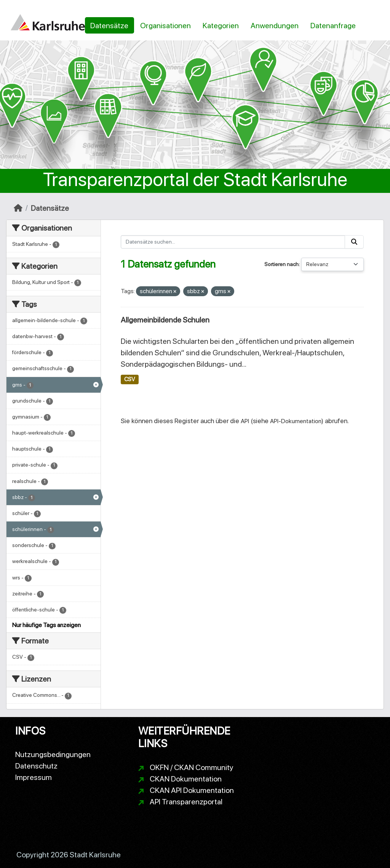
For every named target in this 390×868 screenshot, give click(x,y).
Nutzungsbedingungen (53, 754)
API (245, 421)
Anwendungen (275, 26)
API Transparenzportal (186, 802)
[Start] (18, 208)
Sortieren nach (281, 264)
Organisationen (165, 26)
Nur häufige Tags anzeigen (46, 625)
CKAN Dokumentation (186, 779)
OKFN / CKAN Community (192, 767)
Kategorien (221, 26)
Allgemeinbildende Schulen (165, 320)
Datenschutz (36, 766)
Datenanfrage (333, 26)
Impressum (34, 777)
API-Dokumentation (296, 421)
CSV (129, 379)
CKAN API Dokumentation (192, 790)
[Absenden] (354, 242)
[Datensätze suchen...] (233, 242)
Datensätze (109, 26)
